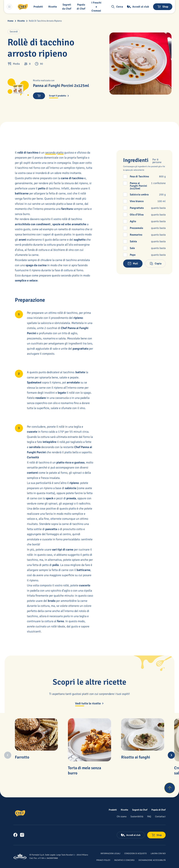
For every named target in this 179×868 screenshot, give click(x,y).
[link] (15, 835)
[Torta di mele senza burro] (89, 740)
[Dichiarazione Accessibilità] (152, 860)
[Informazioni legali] (110, 853)
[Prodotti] (113, 810)
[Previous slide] (8, 755)
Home (10, 21)
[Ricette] (124, 810)
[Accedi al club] (138, 7)
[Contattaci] (160, 816)
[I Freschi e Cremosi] (97, 7)
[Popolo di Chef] (82, 7)
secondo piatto (54, 153)
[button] (39, 7)
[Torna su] (170, 788)
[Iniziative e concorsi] (124, 860)
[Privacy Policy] (103, 860)
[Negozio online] (163, 7)
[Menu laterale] (9, 7)
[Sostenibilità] (137, 816)
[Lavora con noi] (158, 853)
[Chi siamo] (122, 816)
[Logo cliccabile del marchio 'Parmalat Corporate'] (20, 857)
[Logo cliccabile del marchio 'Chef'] (23, 7)
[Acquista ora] (39, 96)
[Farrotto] (36, 734)
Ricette (21, 21)
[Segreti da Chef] (140, 810)
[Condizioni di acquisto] (136, 853)
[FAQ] (149, 816)
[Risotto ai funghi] (143, 734)
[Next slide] (171, 755)
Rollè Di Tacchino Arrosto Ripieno (45, 21)
